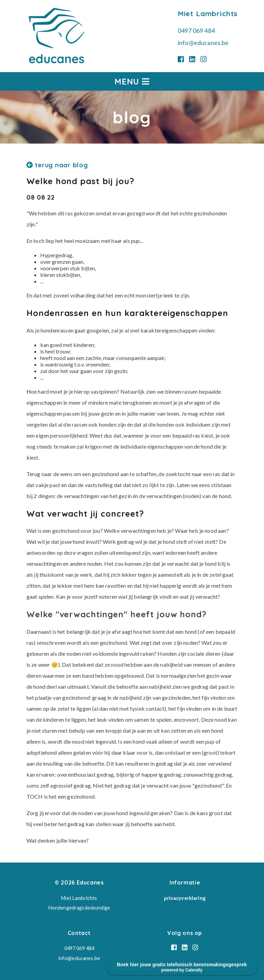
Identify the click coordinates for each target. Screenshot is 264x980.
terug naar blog (57, 165)
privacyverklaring (185, 898)
